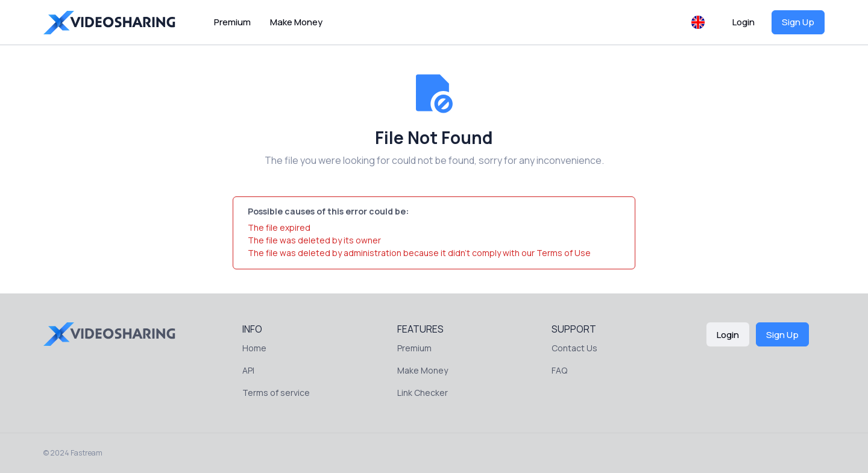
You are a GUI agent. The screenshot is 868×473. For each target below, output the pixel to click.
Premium (232, 22)
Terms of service (276, 393)
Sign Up (798, 22)
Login (744, 22)
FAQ (559, 370)
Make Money (296, 22)
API (248, 370)
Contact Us (574, 348)
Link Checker (423, 393)
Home (254, 348)
